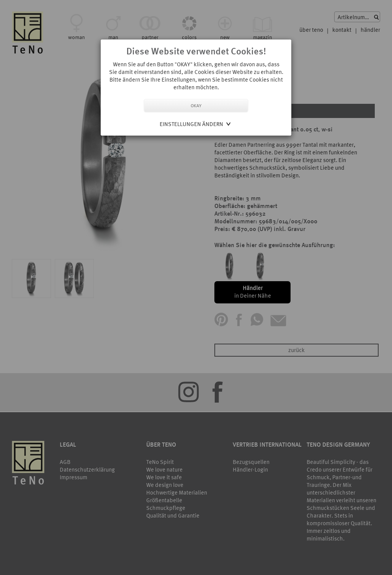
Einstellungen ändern (191, 124)
